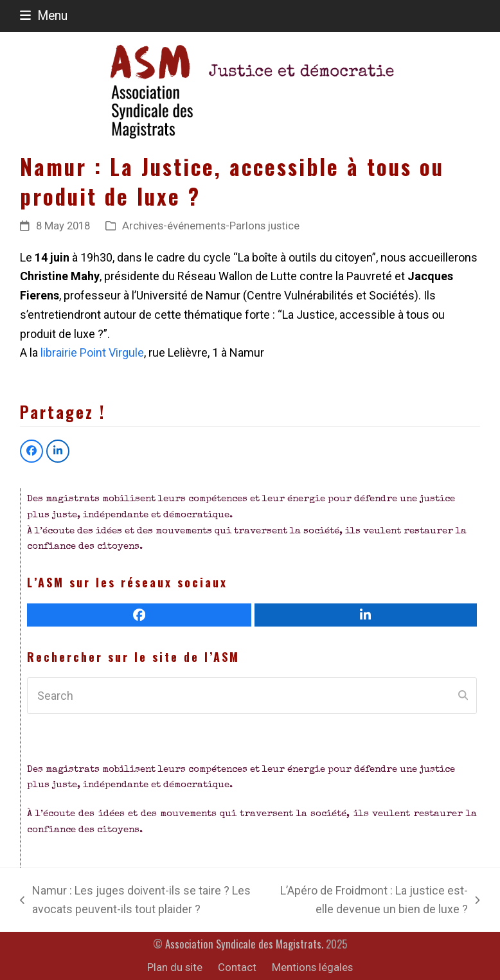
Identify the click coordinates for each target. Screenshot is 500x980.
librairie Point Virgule (92, 352)
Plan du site (175, 967)
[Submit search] (463, 696)
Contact (237, 967)
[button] (44, 16)
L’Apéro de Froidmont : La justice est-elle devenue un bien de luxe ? (376, 901)
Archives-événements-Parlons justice (211, 226)
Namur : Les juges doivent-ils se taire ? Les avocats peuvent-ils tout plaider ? (135, 901)
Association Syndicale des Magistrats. (244, 944)
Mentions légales (312, 967)
